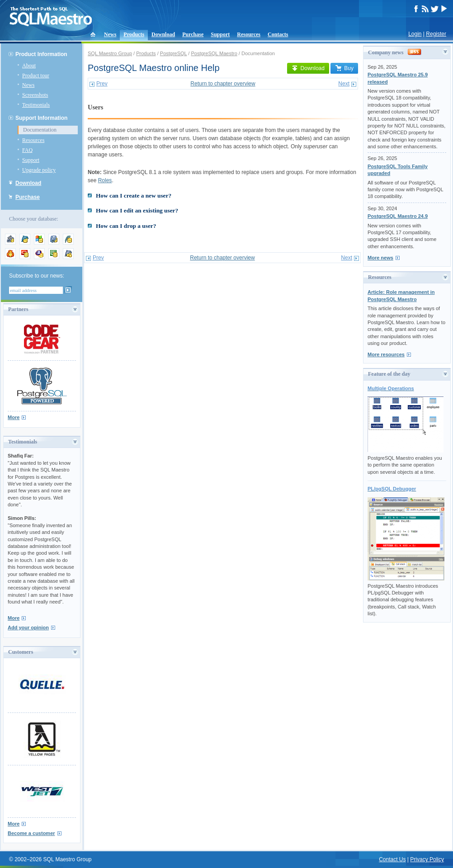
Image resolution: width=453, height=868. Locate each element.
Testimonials (36, 105)
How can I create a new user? (134, 196)
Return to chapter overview (223, 84)
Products (134, 34)
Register (436, 34)
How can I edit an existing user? (137, 210)
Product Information (41, 54)
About (29, 66)
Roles (105, 180)
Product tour (36, 75)
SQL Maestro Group (110, 53)
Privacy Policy (427, 859)
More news (380, 258)
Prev (102, 84)
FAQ (27, 150)
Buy (344, 68)
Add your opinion (28, 627)
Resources (249, 34)
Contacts (278, 34)
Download (163, 34)
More (14, 417)
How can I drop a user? (126, 226)
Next (344, 84)
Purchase (193, 34)
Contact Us (392, 859)
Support (220, 34)
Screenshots (35, 95)
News (110, 34)
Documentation (40, 130)
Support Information (41, 118)
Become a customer (31, 833)
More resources (386, 354)
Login (415, 34)
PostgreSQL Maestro (214, 53)
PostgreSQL (174, 53)
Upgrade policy (39, 170)
